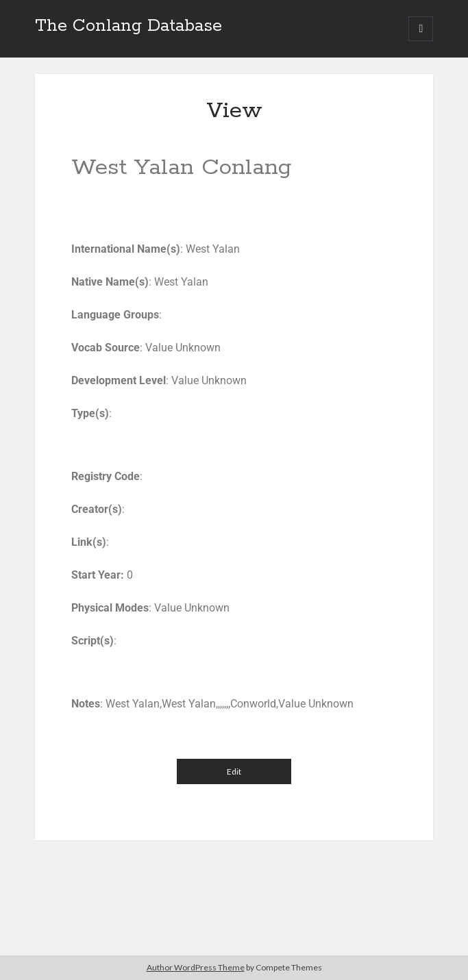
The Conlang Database (128, 26)
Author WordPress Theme (196, 967)
